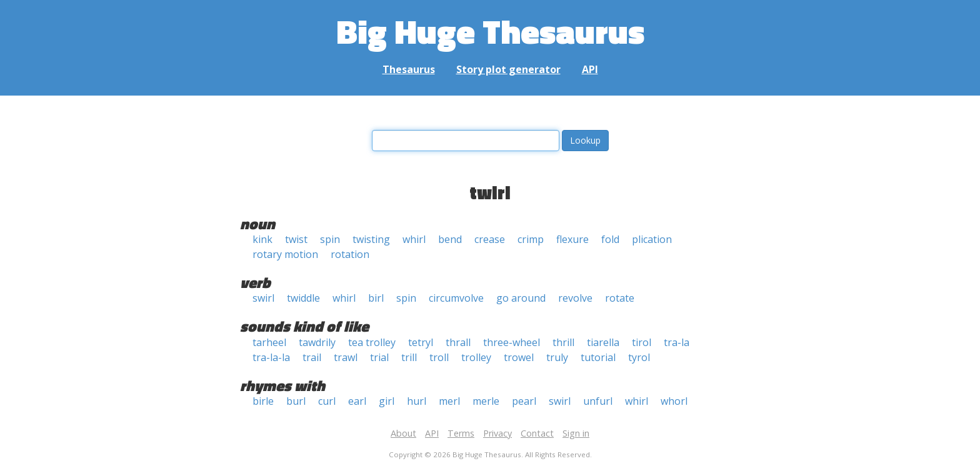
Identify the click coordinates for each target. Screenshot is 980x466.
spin (330, 239)
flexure (572, 239)
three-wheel (512, 342)
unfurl (598, 401)
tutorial (598, 357)
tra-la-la (271, 357)
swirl (263, 298)
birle (263, 401)
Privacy (497, 433)
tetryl (421, 342)
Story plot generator (508, 69)
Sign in (576, 433)
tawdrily (317, 342)
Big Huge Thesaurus (490, 31)
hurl (417, 401)
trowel (519, 357)
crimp (531, 239)
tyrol (639, 357)
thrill (563, 342)
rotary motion (285, 254)
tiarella (603, 342)
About (403, 433)
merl (449, 401)
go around (521, 298)
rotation (350, 254)
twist (296, 239)
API (590, 69)
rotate (620, 298)
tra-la (677, 342)
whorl (674, 401)
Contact (537, 433)
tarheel (269, 342)
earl (357, 401)
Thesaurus (409, 69)
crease (490, 239)
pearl (524, 401)
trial (379, 357)
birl (376, 298)
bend (450, 239)
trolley (476, 357)
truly (557, 357)
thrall (458, 342)
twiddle (303, 298)
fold (610, 239)
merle (486, 401)
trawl (346, 357)
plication (652, 239)
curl (327, 401)
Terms (461, 433)
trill (409, 357)
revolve (575, 298)
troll (439, 357)
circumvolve (456, 298)
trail (312, 357)
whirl (414, 239)
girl (387, 401)
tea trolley (372, 342)
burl (296, 401)
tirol (642, 342)
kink (262, 239)
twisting (371, 239)
